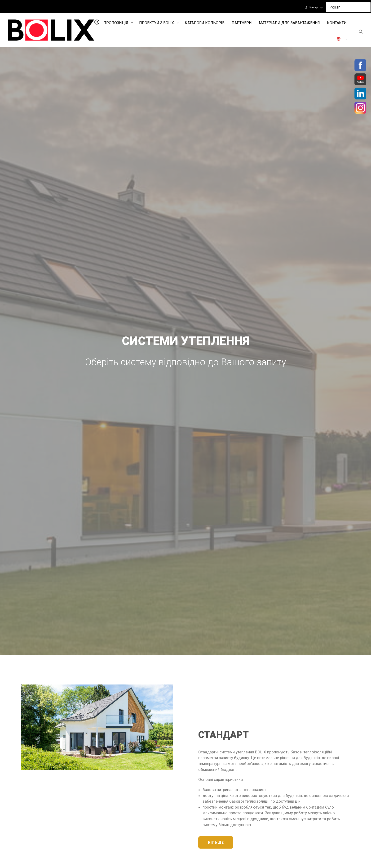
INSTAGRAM (301, 796)
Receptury (316, 7)
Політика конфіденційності (132, 795)
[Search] (361, 31)
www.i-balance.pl (205, 795)
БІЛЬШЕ (216, 310)
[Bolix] (54, 30)
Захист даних (120, 805)
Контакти (116, 815)
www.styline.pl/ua (205, 801)
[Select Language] (348, 7)
